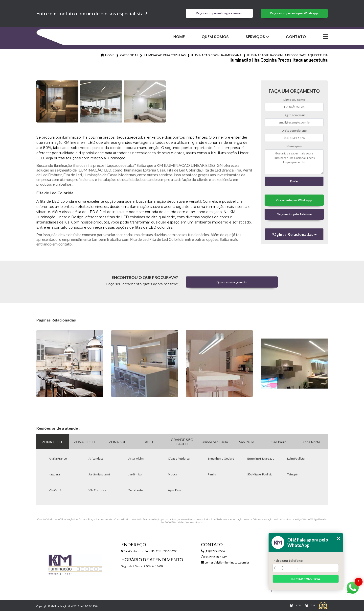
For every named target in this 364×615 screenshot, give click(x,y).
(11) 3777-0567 (213, 555)
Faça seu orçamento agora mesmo (219, 15)
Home (179, 40)
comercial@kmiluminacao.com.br (225, 566)
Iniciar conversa (306, 579)
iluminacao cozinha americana (216, 58)
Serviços (255, 40)
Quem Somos (215, 40)
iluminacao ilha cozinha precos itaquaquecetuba (287, 58)
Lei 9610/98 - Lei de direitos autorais (182, 526)
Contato (296, 40)
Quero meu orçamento (232, 286)
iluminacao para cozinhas (165, 58)
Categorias (129, 58)
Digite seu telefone (294, 134)
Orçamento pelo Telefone (294, 220)
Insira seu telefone (288, 561)
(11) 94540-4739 (214, 561)
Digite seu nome (294, 103)
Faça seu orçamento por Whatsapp (294, 15)
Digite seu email (294, 118)
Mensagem (294, 149)
